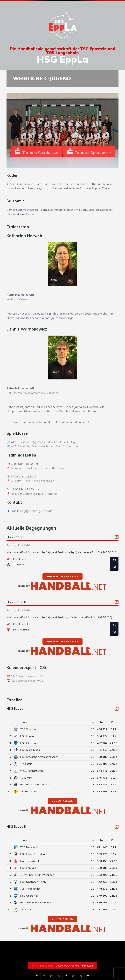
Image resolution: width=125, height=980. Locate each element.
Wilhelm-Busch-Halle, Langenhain (32, 481)
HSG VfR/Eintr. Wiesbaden (36, 902)
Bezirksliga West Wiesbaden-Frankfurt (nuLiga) (48, 446)
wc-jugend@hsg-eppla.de (36, 511)
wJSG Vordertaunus (32, 771)
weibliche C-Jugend (19, 299)
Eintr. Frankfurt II (30, 861)
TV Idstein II (27, 909)
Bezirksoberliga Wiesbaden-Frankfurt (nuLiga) (47, 442)
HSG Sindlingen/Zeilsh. (33, 882)
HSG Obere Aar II (30, 896)
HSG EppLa (27, 736)
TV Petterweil (28, 791)
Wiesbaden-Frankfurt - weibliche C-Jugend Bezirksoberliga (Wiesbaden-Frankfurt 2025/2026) (62, 552)
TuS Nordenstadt (30, 889)
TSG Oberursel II (30, 729)
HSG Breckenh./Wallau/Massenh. (40, 757)
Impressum (88, 966)
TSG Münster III (29, 847)
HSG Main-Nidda (30, 750)
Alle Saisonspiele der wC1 (27, 676)
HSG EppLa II (28, 868)
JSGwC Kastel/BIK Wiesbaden (38, 875)
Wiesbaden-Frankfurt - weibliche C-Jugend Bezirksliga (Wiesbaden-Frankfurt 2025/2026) (59, 617)
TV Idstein (26, 764)
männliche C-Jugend (19, 393)
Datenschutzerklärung (68, 966)
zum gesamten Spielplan (62, 576)
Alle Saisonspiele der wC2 (27, 681)
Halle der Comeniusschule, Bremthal (34, 494)
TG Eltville (26, 778)
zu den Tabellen (63, 801)
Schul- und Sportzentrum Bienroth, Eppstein (39, 468)
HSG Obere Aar (29, 743)
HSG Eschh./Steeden (32, 854)
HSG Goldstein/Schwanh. (35, 784)
